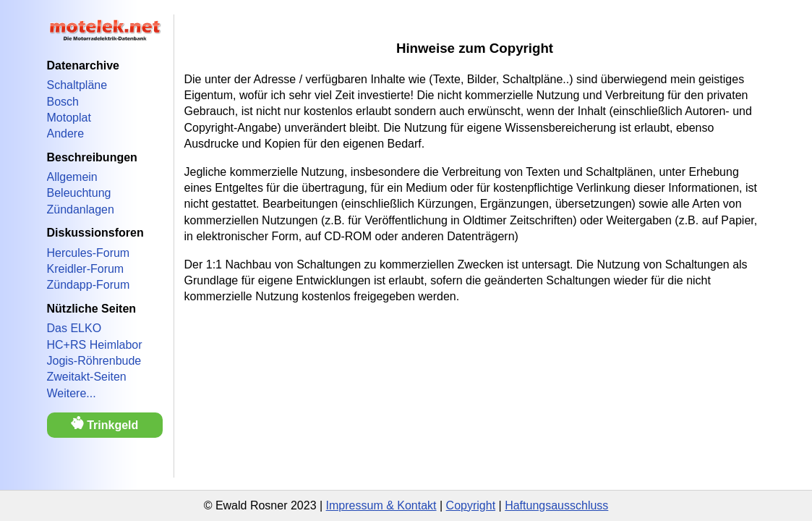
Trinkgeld (105, 424)
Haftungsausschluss (556, 505)
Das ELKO (74, 328)
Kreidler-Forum (86, 269)
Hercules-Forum (89, 253)
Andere (66, 134)
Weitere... (72, 393)
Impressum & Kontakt (381, 505)
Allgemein (72, 177)
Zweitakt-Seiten (87, 377)
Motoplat (69, 118)
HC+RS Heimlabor (95, 345)
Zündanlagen (81, 209)
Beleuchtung (79, 193)
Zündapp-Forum (89, 285)
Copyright (471, 505)
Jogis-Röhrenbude (94, 361)
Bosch (63, 102)
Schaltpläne (77, 85)
